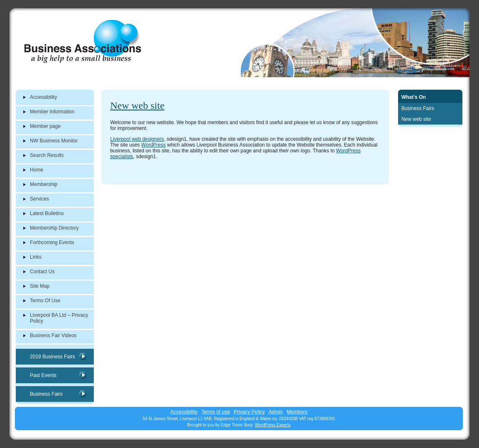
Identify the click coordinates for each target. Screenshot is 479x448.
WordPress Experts (273, 425)
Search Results (47, 155)
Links (36, 257)
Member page (45, 126)
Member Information (52, 112)
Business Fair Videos (53, 335)
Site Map (40, 286)
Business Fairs (46, 394)
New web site (137, 105)
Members (297, 412)
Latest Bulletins (47, 213)
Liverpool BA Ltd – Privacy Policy (59, 318)
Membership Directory (54, 228)
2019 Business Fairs (53, 357)
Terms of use (216, 412)
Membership (44, 184)
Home (37, 170)
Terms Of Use (45, 301)
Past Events (43, 375)
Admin (276, 412)
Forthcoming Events (52, 242)
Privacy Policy (249, 412)
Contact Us (42, 272)
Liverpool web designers (137, 139)
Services (39, 199)
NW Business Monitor (54, 141)
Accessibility (43, 97)
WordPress (153, 145)
